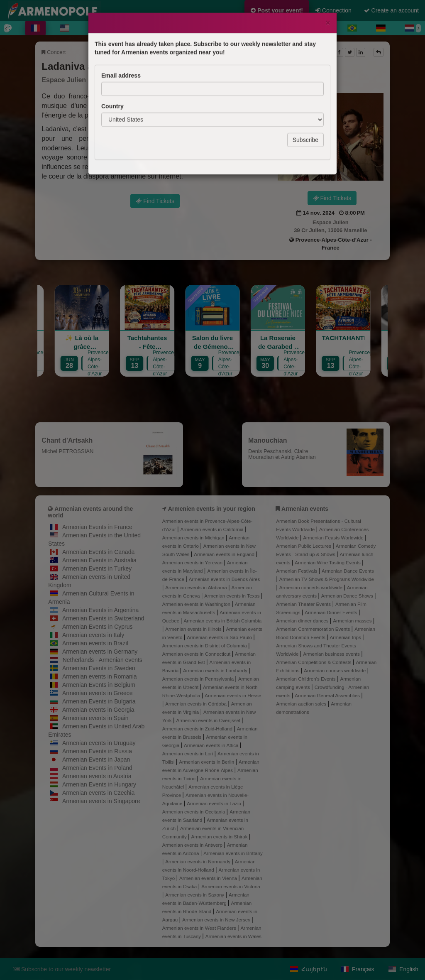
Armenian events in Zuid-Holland (198, 729)
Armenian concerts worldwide (311, 587)
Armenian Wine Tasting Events (328, 562)
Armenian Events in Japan (96, 759)
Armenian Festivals (297, 571)
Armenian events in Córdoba (197, 704)
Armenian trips (346, 637)
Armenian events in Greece (98, 693)
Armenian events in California (213, 529)
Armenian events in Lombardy (216, 670)
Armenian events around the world (90, 512)
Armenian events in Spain (95, 718)
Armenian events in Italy (93, 635)
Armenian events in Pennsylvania (199, 679)
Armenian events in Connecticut (197, 654)
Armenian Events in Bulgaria (99, 701)
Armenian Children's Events (307, 679)
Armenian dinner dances (303, 621)
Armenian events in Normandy (198, 861)
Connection (333, 10)
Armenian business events (332, 654)
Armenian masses (353, 621)
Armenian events (305, 509)
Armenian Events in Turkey (97, 568)
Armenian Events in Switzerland (103, 618)
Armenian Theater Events (304, 604)
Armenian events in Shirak (220, 837)
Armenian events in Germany (100, 652)
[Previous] (7, 28)
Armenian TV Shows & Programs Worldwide (327, 579)
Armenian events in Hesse (233, 695)
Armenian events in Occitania (194, 812)
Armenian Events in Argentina (100, 610)
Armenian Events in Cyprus (98, 627)
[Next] (418, 28)
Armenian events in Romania (100, 676)
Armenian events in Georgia (98, 710)
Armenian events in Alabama (197, 587)
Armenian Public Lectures (304, 546)
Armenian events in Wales (233, 936)
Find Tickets (332, 198)
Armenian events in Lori (188, 753)
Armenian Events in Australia (99, 560)
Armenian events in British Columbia (222, 621)
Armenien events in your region (212, 509)
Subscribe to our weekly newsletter (62, 969)
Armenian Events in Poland (97, 768)
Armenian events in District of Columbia (205, 646)
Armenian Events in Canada (98, 552)
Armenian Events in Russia (97, 751)
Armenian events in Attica (212, 745)
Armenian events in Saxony (195, 895)
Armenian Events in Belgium (99, 685)
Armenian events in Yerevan (193, 562)
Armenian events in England (225, 554)
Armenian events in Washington (197, 604)
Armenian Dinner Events (332, 612)
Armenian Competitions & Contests (314, 662)
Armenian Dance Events (348, 571)
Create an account (391, 10)
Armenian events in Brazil (95, 643)
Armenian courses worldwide (335, 670)
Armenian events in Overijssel (209, 720)
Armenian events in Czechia (98, 793)
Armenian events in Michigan (194, 538)
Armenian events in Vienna (209, 878)
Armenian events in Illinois (194, 629)
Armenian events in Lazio (215, 803)
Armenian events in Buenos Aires (225, 579)
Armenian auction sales (302, 704)
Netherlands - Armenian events (103, 660)
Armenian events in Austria (97, 776)
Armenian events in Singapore (101, 801)
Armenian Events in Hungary (99, 784)
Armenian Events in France (97, 527)
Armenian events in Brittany (233, 853)
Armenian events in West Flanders (200, 928)
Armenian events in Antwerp (193, 845)
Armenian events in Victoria (231, 886)
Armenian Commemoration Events (314, 629)
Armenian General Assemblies (328, 695)
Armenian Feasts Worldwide (334, 538)
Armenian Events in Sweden (99, 668)
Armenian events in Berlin (207, 762)
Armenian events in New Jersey (217, 920)
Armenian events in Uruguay (99, 743)
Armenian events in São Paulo (220, 637)
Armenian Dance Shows (348, 596)
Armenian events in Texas (233, 596)
